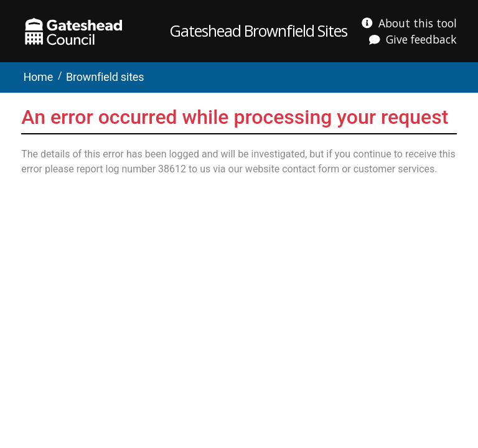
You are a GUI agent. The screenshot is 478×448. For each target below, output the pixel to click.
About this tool (418, 23)
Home (38, 77)
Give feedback (421, 39)
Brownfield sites (105, 77)
